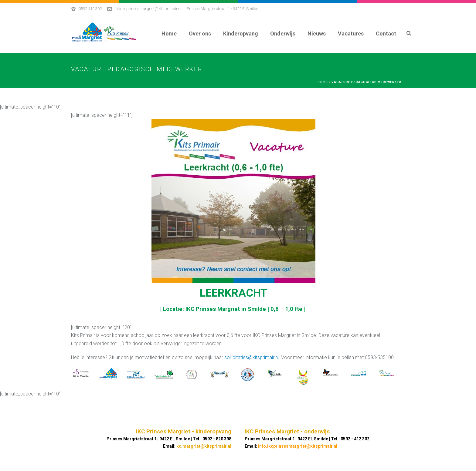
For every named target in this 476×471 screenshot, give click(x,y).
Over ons (200, 34)
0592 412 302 (90, 9)
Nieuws (317, 34)
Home (169, 34)
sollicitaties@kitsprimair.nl (252, 357)
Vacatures (351, 34)
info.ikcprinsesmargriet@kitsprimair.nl (148, 9)
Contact (386, 34)
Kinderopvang (241, 34)
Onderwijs (283, 34)
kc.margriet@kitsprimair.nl (204, 446)
